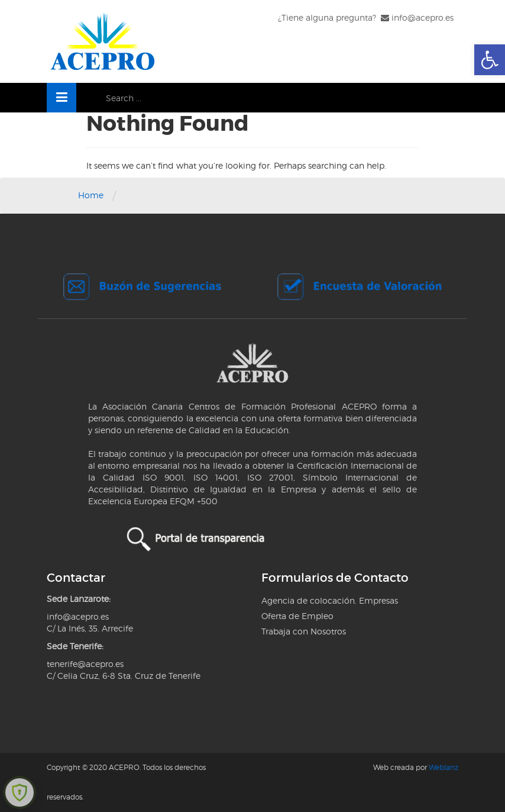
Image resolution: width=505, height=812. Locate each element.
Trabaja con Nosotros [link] (304, 631)
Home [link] (91, 195)
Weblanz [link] (444, 767)
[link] (490, 60)
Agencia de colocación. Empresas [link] (330, 600)
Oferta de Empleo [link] (297, 616)
